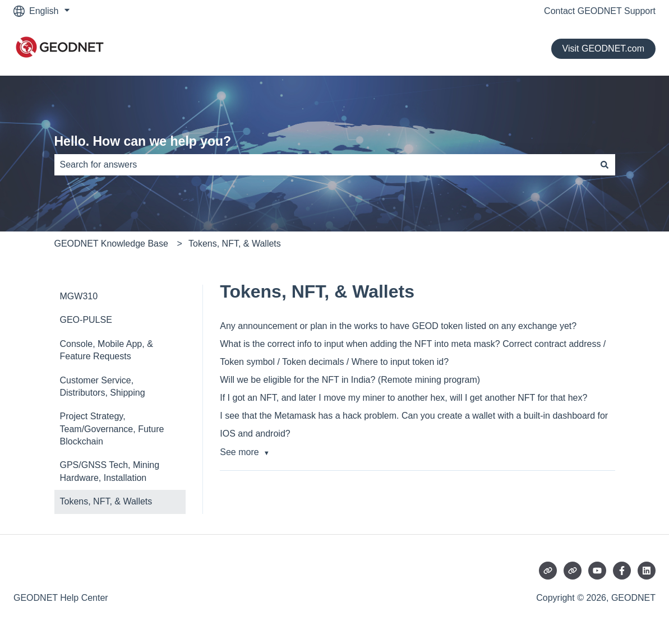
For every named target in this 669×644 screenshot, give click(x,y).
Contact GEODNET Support (600, 11)
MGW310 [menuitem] (79, 296)
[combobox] (324, 165)
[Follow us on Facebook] (622, 571)
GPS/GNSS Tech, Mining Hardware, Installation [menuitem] (110, 471)
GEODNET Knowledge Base (111, 244)
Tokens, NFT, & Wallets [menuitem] (106, 501)
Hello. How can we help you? (143, 141)
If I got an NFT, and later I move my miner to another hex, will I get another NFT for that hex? (403, 398)
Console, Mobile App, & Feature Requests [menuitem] (107, 350)
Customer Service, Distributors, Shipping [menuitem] (103, 386)
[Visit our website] (548, 571)
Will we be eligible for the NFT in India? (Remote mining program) (350, 380)
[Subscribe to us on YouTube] (597, 571)
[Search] (605, 165)
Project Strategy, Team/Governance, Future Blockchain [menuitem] (112, 429)
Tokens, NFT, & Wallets (235, 244)
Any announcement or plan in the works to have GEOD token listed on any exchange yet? (398, 326)
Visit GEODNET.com (603, 48)
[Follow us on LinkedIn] (647, 571)
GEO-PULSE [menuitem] (86, 320)
